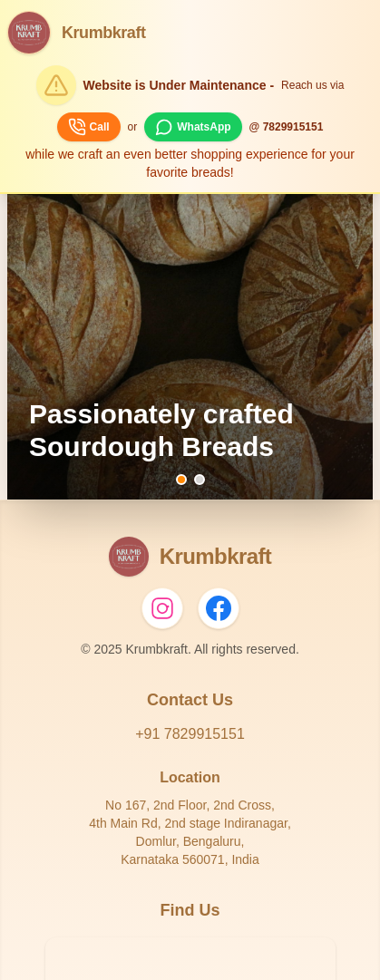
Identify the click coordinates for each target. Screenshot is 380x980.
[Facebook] (219, 608)
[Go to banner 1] (181, 480)
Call (89, 127)
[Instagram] (162, 608)
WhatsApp (193, 127)
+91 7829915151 (190, 734)
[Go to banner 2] (200, 480)
